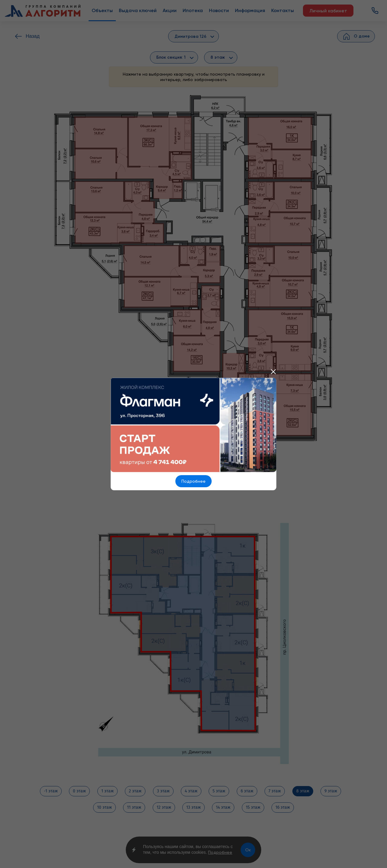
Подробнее (193, 481)
